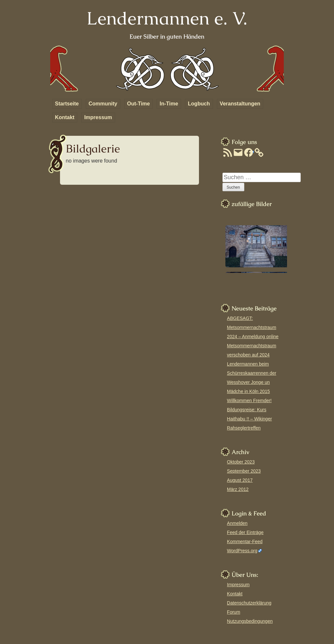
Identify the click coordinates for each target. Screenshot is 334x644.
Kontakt (65, 117)
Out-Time (139, 104)
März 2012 (238, 489)
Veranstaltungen (240, 104)
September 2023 (244, 471)
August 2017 (240, 480)
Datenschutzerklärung (249, 603)
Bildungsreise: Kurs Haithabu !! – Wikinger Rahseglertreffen (250, 419)
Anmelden (237, 523)
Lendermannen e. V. (167, 18)
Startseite (67, 104)
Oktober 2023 (241, 462)
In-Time (169, 104)
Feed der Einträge (245, 532)
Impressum (98, 117)
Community (103, 104)
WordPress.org (242, 551)
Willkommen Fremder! (249, 401)
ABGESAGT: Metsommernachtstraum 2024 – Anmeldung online (253, 327)
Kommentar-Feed (245, 542)
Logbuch (199, 104)
